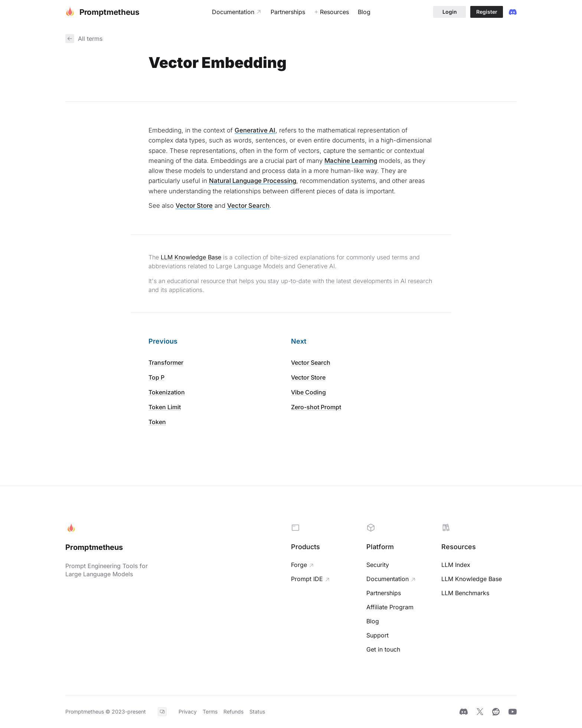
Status (257, 711)
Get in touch (383, 649)
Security (378, 565)
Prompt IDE (307, 579)
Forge (299, 565)
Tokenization (167, 392)
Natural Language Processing (253, 181)
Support (377, 635)
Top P (156, 377)
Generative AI (255, 130)
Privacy (188, 711)
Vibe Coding (308, 392)
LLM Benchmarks (465, 593)
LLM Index (456, 565)
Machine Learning (351, 161)
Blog (373, 621)
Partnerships (384, 593)
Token (157, 422)
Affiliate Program (390, 607)
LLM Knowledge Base (191, 257)
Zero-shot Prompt (316, 407)
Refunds (233, 711)
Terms (210, 711)
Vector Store (194, 206)
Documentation (388, 579)
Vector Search (248, 206)
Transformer (166, 363)
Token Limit (165, 407)
